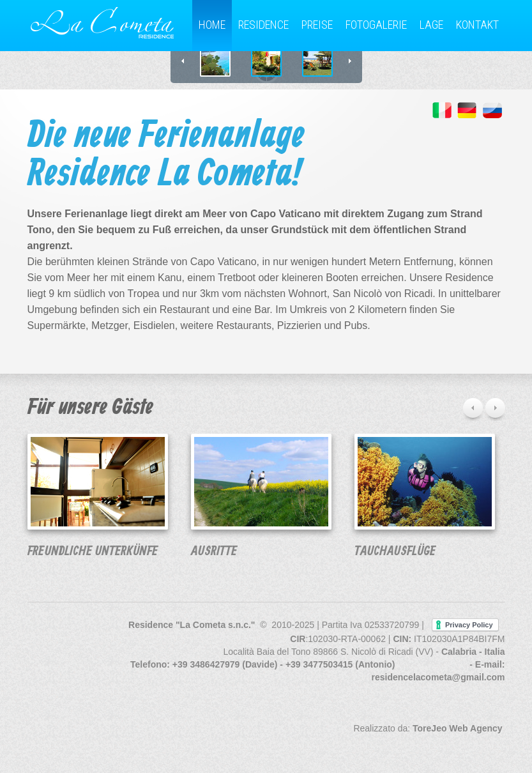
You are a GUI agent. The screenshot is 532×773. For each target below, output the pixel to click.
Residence (263, 25)
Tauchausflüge (395, 552)
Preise (317, 25)
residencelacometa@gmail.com (438, 677)
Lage (431, 25)
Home (212, 25)
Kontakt (477, 25)
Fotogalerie (376, 25)
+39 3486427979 (206, 664)
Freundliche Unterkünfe (93, 552)
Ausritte (214, 552)
